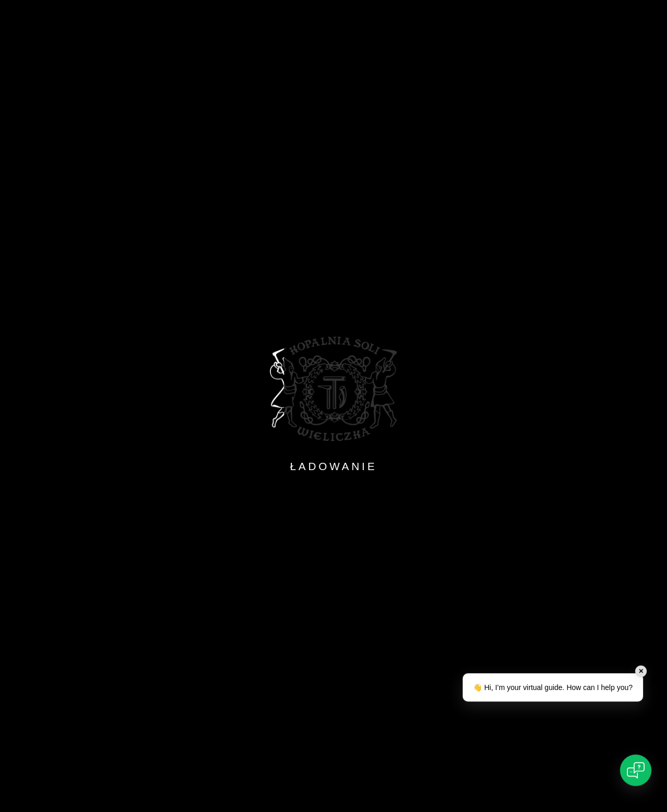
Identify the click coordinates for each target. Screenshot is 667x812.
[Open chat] (636, 770)
